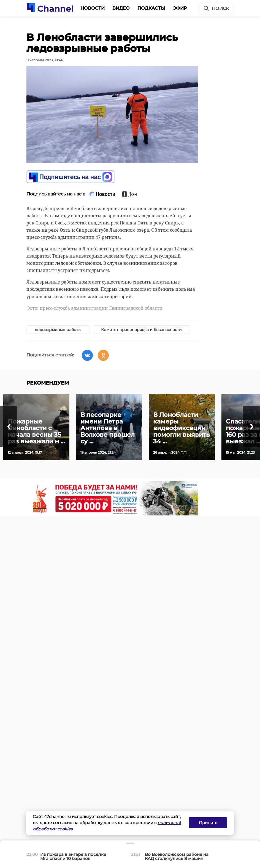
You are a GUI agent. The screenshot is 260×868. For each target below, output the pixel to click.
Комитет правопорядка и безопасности (141, 330)
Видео (121, 8)
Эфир (180, 8)
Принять (208, 823)
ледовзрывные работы (58, 330)
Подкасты (151, 8)
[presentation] (9, 427)
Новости (93, 8)
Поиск (216, 9)
